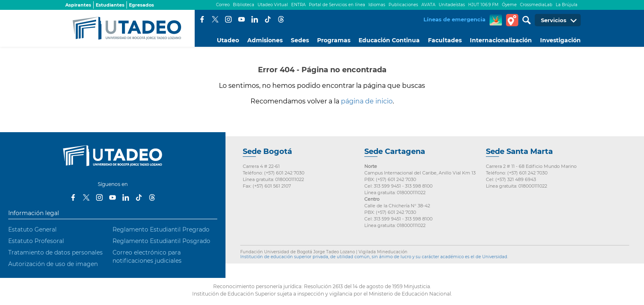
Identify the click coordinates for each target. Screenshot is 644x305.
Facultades (445, 40)
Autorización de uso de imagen (53, 264)
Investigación (560, 40)
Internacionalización (501, 40)
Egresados (141, 5)
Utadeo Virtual (273, 5)
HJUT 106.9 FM (483, 5)
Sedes (300, 40)
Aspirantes (78, 5)
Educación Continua (389, 40)
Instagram (228, 19)
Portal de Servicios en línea (337, 5)
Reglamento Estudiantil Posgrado (161, 241)
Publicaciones (403, 5)
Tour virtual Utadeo (512, 20)
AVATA (428, 5)
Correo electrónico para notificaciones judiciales (147, 257)
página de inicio (367, 101)
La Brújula (567, 5)
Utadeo (228, 40)
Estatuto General (32, 229)
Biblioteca (244, 5)
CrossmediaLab (536, 5)
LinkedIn (255, 19)
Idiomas (377, 5)
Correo (223, 5)
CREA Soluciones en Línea (496, 20)
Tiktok (268, 19)
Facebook (202, 19)
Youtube (241, 19)
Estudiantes (110, 5)
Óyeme (509, 5)
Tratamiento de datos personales (55, 252)
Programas (334, 40)
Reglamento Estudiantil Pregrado (161, 229)
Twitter (215, 19)
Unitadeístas (452, 5)
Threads (281, 19)
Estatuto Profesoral (36, 241)
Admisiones (265, 40)
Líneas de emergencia (454, 19)
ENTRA (298, 5)
